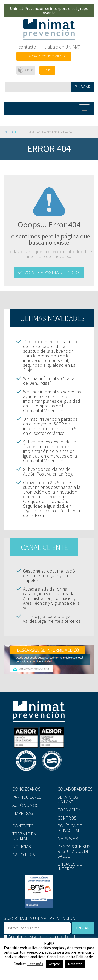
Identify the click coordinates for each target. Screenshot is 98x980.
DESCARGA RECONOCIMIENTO (44, 56)
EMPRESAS (23, 813)
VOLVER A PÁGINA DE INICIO (52, 272)
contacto (27, 47)
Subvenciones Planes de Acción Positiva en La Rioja (48, 471)
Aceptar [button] (54, 964)
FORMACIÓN (70, 810)
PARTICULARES (27, 797)
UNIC (47, 70)
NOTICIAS (22, 847)
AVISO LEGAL (25, 855)
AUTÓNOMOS (25, 805)
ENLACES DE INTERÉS (70, 866)
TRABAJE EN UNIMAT (24, 836)
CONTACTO (23, 826)
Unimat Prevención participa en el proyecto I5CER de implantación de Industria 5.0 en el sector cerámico (51, 426)
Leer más (35, 964)
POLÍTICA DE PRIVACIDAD (70, 828)
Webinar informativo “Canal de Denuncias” (49, 381)
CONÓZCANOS (26, 789)
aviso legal (38, 937)
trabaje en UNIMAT (62, 47)
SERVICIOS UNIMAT (68, 799)
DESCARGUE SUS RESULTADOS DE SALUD (74, 851)
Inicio (8, 132)
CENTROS (67, 818)
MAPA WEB (68, 838)
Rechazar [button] (75, 964)
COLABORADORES (75, 789)
